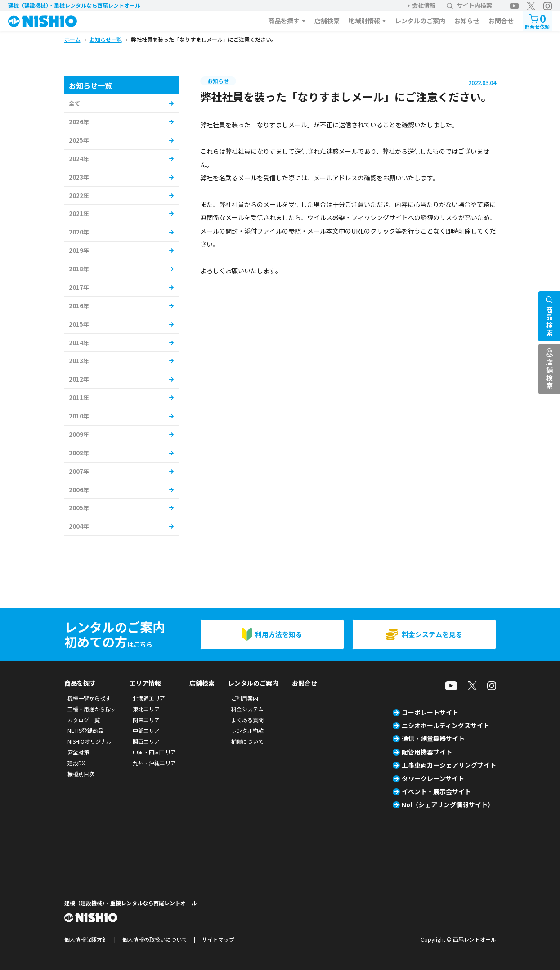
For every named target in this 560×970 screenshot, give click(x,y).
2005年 (79, 508)
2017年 (79, 287)
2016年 (79, 306)
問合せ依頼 (537, 20)
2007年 (79, 471)
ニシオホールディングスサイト (446, 725)
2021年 (79, 213)
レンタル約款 (247, 730)
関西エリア (146, 741)
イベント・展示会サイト (436, 791)
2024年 (79, 159)
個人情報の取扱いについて (155, 939)
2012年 (79, 379)
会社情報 (424, 5)
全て (75, 103)
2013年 (79, 361)
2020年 (79, 232)
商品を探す (284, 21)
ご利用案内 (245, 698)
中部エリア (146, 730)
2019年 (79, 250)
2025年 (79, 140)
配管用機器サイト (427, 752)
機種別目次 (81, 774)
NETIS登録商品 (85, 730)
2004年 (79, 526)
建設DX (76, 763)
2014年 (79, 343)
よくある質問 (247, 720)
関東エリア (146, 720)
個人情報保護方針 (86, 939)
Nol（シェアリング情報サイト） (448, 804)
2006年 (79, 490)
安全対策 (78, 752)
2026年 (79, 122)
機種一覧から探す (89, 698)
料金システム (247, 709)
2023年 (79, 177)
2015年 (79, 324)
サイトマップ (218, 939)
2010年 (79, 416)
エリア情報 (145, 683)
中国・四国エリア (154, 752)
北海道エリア (149, 698)
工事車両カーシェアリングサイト (449, 765)
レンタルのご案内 (420, 21)
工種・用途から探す (92, 709)
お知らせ (467, 21)
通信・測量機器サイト (433, 738)
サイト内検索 (469, 5)
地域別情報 (364, 21)
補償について (247, 741)
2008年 (79, 453)
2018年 (79, 269)
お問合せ (501, 21)
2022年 (79, 195)
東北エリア (146, 709)
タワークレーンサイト (433, 778)
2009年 (79, 434)
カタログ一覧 (84, 720)
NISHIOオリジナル (90, 741)
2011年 (79, 397)
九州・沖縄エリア (154, 763)
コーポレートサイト (430, 712)
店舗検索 (327, 21)
